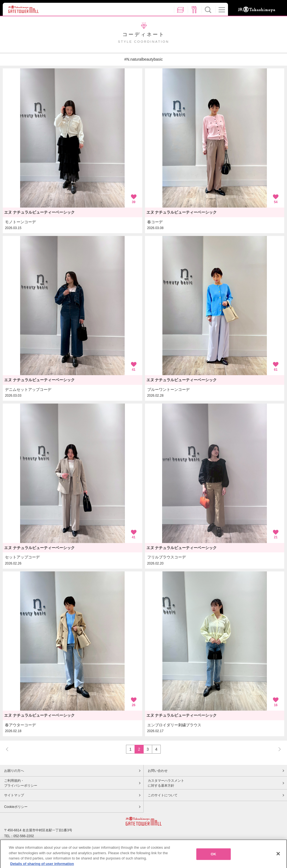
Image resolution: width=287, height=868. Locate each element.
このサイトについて (163, 795)
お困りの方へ (14, 771)
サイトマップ (14, 795)
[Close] (278, 858)
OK (213, 858)
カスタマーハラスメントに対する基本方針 (166, 783)
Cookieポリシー (16, 807)
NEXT (277, 749)
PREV (10, 749)
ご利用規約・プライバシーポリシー (21, 783)
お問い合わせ (158, 771)
